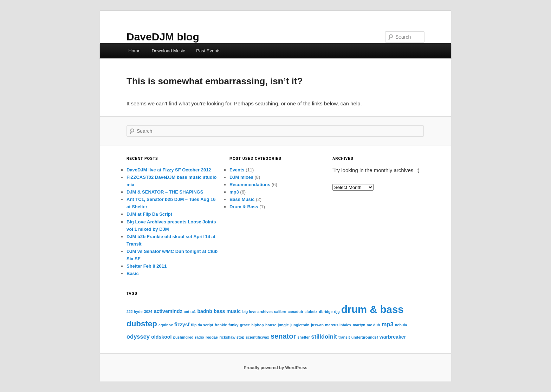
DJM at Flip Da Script (149, 214)
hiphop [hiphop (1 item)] (258, 325)
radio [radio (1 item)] (200, 337)
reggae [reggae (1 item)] (212, 337)
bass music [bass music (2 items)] (227, 311)
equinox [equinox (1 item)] (166, 325)
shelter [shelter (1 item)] (303, 337)
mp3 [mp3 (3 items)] (388, 324)
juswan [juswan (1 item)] (317, 325)
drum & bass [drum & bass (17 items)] (372, 309)
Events (237, 170)
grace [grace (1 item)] (245, 325)
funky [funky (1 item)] (233, 325)
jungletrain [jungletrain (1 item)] (300, 325)
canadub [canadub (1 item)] (296, 312)
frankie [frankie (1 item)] (221, 325)
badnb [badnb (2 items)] (205, 311)
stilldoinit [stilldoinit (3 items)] (324, 337)
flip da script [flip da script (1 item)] (202, 325)
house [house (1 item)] (271, 325)
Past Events (208, 51)
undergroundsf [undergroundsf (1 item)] (365, 337)
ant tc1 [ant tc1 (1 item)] (190, 312)
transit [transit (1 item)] (344, 337)
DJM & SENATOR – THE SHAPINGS (165, 192)
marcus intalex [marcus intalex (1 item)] (338, 325)
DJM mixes (241, 177)
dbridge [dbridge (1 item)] (326, 312)
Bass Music (242, 199)
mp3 (234, 192)
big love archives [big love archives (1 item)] (257, 312)
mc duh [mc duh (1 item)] (374, 325)
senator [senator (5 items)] (283, 336)
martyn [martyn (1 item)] (359, 325)
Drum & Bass (244, 207)
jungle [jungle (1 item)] (283, 325)
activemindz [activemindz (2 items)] (168, 311)
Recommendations (250, 185)
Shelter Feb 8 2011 (147, 266)
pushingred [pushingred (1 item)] (183, 337)
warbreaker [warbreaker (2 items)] (393, 337)
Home (134, 51)
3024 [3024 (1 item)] (148, 312)
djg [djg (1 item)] (337, 312)
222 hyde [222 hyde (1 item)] (135, 312)
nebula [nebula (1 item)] (401, 325)
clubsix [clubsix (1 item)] (311, 312)
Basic (133, 273)
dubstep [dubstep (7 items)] (142, 324)
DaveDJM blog (163, 37)
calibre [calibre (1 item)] (280, 312)
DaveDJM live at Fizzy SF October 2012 (169, 170)
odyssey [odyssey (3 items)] (138, 337)
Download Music (168, 51)
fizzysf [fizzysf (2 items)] (182, 325)
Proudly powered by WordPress (275, 368)
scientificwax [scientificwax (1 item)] (257, 337)
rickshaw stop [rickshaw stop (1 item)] (232, 337)
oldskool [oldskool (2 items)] (161, 337)
